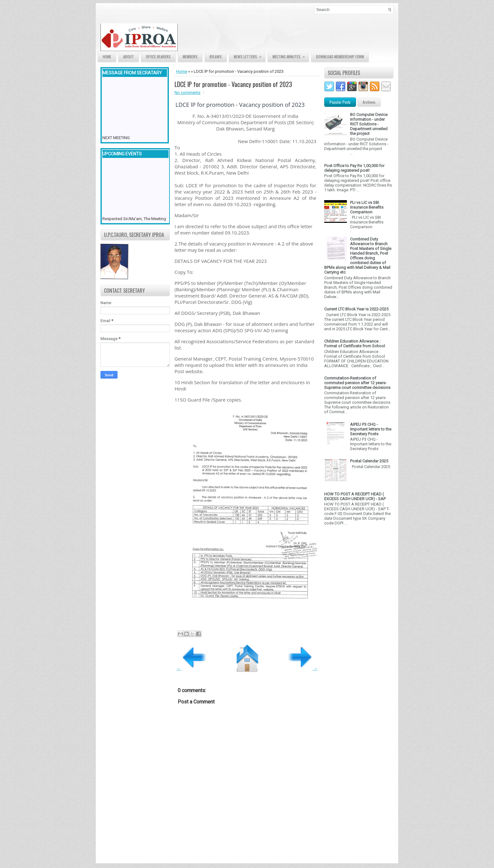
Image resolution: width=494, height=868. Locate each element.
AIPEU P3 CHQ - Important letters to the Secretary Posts (371, 429)
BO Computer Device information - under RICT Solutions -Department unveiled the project (369, 124)
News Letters (250, 55)
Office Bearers (158, 57)
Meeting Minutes (291, 55)
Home (107, 57)
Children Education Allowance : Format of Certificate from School (355, 344)
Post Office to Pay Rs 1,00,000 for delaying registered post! (354, 168)
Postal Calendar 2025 (369, 461)
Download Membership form (340, 57)
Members (190, 57)
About (129, 57)
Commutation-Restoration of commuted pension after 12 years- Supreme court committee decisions (357, 383)
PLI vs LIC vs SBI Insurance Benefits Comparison (367, 207)
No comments (187, 93)
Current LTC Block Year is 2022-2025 (356, 309)
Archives (369, 102)
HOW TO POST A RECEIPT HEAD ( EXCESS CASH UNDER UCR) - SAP (355, 496)
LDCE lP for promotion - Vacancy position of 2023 (233, 84)
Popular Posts (340, 102)
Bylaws (216, 57)
